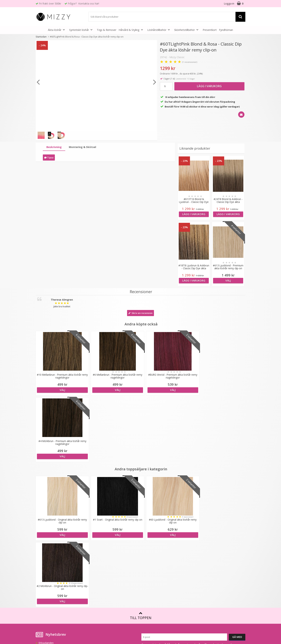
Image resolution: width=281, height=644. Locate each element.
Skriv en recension (140, 313)
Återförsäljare (97, 561)
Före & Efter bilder (152, 561)
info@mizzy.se (44, 538)
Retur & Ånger (44, 583)
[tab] (54, 147)
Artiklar (146, 567)
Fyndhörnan (226, 30)
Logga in (229, 3)
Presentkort (210, 30)
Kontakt (40, 589)
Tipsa (49, 158)
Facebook (200, 569)
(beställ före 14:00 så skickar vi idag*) (216, 548)
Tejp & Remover (107, 30)
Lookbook (95, 545)
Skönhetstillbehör (187, 30)
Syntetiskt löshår (82, 30)
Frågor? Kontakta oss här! (83, 3)
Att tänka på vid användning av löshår (164, 545)
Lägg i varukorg (209, 86)
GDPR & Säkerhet (99, 567)
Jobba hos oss (97, 556)
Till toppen (141, 483)
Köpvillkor (41, 578)
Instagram (200, 580)
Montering (148, 556)
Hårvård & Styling (132, 30)
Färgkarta (147, 540)
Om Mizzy (94, 540)
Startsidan (41, 37)
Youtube (199, 575)
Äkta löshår (57, 30)
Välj (228, 280)
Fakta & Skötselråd (153, 550)
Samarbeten (96, 550)
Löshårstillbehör (160, 30)
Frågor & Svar (44, 573)
